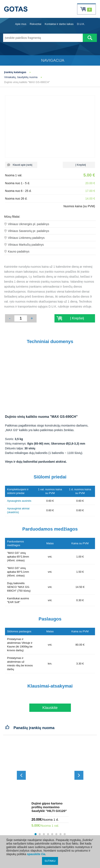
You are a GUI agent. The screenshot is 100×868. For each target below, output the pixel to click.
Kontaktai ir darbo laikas (59, 24)
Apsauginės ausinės (19, 501)
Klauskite (50, 708)
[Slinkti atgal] (21, 775)
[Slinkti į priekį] (79, 775)
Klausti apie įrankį (21, 165)
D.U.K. (81, 24)
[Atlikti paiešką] (90, 38)
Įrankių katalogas (15, 72)
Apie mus (21, 24)
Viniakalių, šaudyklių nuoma (21, 77)
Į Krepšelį (79, 165)
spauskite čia (36, 854)
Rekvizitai (36, 24)
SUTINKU (50, 861)
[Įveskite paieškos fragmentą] (43, 38)
